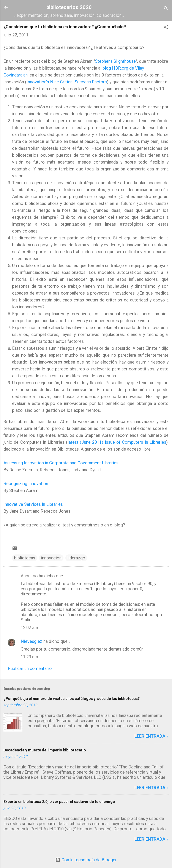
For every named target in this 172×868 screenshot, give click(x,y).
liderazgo (76, 558)
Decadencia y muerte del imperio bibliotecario (45, 750)
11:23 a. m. (31, 657)
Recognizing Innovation (26, 484)
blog (107, 68)
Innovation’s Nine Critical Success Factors (67, 82)
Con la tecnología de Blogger (86, 860)
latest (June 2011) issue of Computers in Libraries (117, 442)
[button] (166, 28)
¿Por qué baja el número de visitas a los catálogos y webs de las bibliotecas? (72, 699)
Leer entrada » (151, 736)
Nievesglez (32, 641)
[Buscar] (166, 9)
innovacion (51, 558)
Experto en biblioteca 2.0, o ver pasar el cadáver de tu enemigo (59, 802)
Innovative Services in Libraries (33, 504)
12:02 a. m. (31, 628)
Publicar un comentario (30, 668)
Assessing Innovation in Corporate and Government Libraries (61, 463)
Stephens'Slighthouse (115, 61)
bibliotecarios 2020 (69, 7)
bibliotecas (25, 558)
